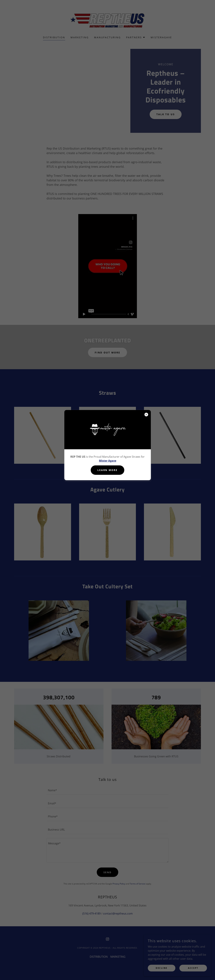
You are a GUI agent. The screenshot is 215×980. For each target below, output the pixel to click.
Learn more (108, 470)
